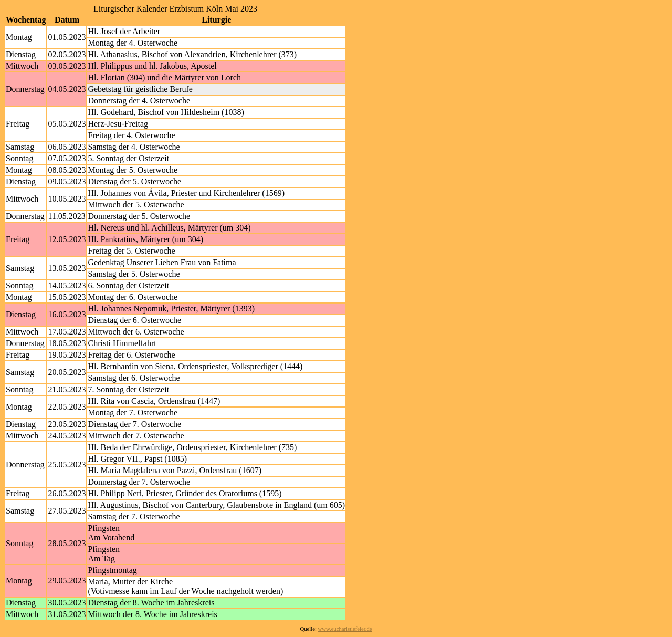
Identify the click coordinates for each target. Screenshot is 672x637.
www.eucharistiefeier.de (345, 629)
